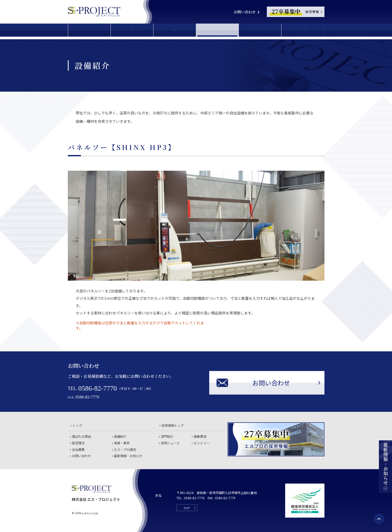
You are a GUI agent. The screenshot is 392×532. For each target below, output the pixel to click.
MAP (187, 508)
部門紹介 (167, 436)
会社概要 (175, 30)
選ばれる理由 (89, 30)
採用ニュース (170, 443)
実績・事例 (260, 30)
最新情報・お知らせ (128, 456)
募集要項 (200, 436)
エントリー (202, 443)
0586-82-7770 (98, 388)
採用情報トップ (173, 425)
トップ (77, 425)
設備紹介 (217, 30)
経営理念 (132, 30)
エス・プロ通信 (303, 30)
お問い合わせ (245, 12)
